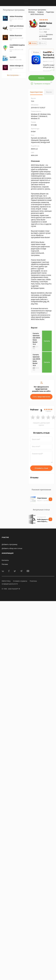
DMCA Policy (6, 581)
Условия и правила (20, 581)
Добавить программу (10, 544)
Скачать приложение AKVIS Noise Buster (36, 339)
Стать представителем (41, 397)
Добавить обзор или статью (12, 548)
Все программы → (14, 75)
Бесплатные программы (37, 10)
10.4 (43, 32)
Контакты (5, 560)
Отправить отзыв (41, 468)
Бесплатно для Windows (46, 35)
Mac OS (42, 43)
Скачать (41, 78)
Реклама (5, 564)
